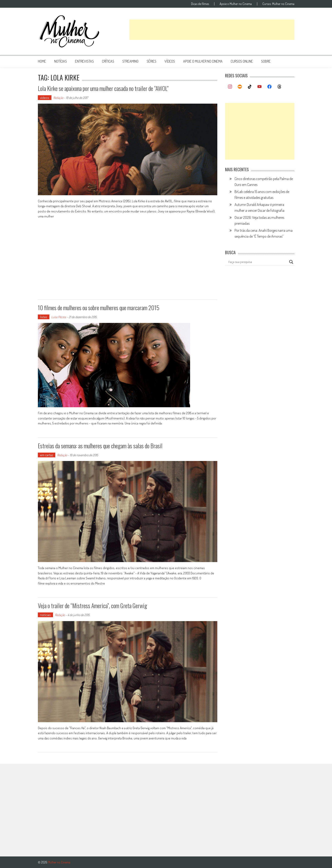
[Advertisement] (212, 30)
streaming (130, 61)
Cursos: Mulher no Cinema (278, 4)
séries (151, 61)
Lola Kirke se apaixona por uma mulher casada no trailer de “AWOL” (103, 88)
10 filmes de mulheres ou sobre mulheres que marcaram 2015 (99, 308)
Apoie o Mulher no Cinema (236, 4)
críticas (108, 61)
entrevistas (84, 61)
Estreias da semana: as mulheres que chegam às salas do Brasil (100, 446)
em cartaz (47, 455)
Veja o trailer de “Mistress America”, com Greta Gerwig (92, 606)
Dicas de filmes (200, 4)
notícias (61, 61)
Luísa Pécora (59, 317)
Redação (58, 98)
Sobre (266, 61)
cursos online (242, 61)
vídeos (170, 61)
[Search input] (258, 262)
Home (42, 61)
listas (44, 317)
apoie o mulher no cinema (203, 61)
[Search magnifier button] (291, 262)
